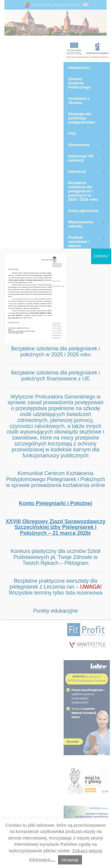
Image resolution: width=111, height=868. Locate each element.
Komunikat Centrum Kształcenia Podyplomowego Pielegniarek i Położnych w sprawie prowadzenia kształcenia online (55, 479)
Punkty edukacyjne (55, 611)
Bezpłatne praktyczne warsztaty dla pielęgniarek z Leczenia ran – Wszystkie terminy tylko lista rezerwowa (55, 587)
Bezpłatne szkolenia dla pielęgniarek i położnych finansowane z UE (55, 376)
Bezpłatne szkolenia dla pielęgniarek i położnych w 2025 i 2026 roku (55, 352)
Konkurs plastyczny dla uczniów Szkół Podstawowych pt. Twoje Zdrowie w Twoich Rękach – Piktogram (55, 557)
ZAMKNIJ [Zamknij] (101, 256)
